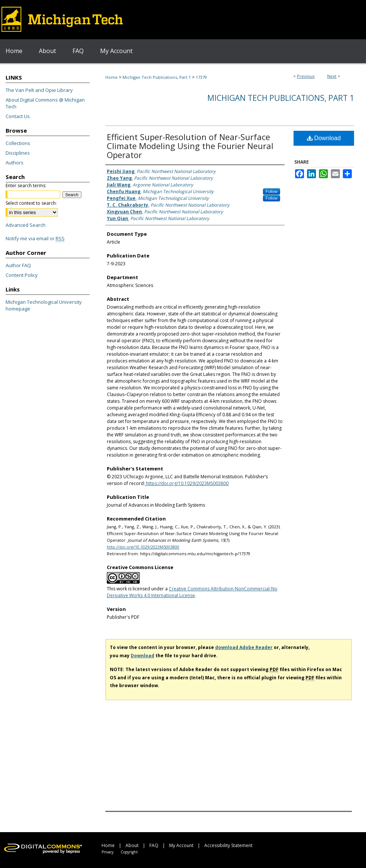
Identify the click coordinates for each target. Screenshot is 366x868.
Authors (15, 163)
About (132, 845)
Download (324, 138)
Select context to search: (31, 203)
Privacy (108, 852)
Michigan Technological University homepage (44, 305)
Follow (272, 191)
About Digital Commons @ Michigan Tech (45, 103)
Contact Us (18, 116)
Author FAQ (18, 265)
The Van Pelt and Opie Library (39, 90)
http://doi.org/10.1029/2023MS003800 (143, 547)
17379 (201, 77)
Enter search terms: (26, 186)
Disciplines (18, 153)
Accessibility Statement (228, 845)
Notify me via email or (35, 238)
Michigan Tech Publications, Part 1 (157, 77)
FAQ (154, 845)
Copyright (129, 852)
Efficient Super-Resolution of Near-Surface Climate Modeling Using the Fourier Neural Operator (190, 146)
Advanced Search (26, 225)
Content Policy (22, 275)
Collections (18, 143)
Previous (306, 76)
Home (111, 77)
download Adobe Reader (244, 647)
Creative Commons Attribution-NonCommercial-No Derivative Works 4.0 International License (192, 592)
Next (332, 76)
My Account (181, 845)
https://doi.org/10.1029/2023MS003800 (187, 483)
